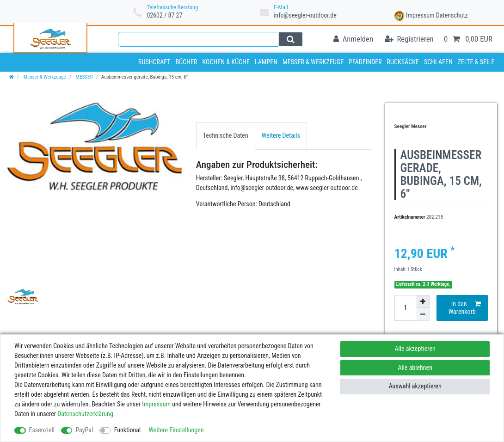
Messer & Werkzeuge (313, 62)
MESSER (84, 77)
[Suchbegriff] (198, 39)
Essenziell (42, 430)
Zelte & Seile (476, 62)
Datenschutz (452, 15)
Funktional (128, 430)
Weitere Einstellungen (176, 430)
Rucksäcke (403, 62)
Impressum (420, 15)
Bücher (186, 62)
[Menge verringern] (423, 314)
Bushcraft (154, 62)
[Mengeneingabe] (406, 308)
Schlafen (438, 62)
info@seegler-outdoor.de (305, 15)
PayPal (84, 430)
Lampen (266, 62)
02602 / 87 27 (164, 15)
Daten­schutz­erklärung (85, 414)
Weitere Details (281, 135)
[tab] (226, 136)
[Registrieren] (409, 40)
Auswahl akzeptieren (415, 386)
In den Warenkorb (465, 308)
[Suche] (291, 39)
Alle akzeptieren (415, 349)
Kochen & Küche (226, 62)
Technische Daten (226, 135)
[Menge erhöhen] (423, 301)
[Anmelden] (353, 40)
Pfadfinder (365, 62)
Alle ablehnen (415, 368)
